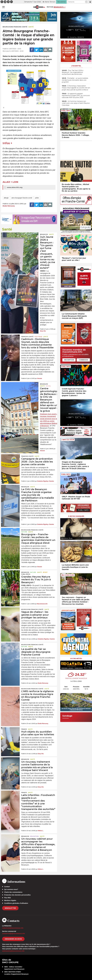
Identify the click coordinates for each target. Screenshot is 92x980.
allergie (6, 198)
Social (48, 386)
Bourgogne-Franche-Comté (15, 27)
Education (34, 836)
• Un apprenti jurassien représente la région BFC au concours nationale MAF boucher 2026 (76, 96)
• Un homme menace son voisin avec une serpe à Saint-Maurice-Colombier (76, 103)
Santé (31, 27)
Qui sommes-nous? (11, 889)
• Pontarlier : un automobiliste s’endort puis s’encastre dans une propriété (75, 80)
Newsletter (10, 908)
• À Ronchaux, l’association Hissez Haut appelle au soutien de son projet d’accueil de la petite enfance (76, 88)
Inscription (69, 360)
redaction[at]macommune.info (13, 928)
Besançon (44, 234)
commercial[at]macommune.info (14, 934)
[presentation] (62, 528)
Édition (50, 7)
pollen (37, 198)
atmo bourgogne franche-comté (22, 198)
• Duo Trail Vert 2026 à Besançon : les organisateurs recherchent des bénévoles (73, 72)
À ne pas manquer (76, 516)
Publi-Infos (26, 574)
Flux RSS (7, 898)
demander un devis (13, 939)
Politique (38, 337)
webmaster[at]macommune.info (13, 951)
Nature (24, 532)
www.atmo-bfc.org (13, 187)
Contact (7, 887)
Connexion (83, 360)
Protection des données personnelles (17, 895)
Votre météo (76, 659)
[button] (86, 2)
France (24, 729)
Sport (45, 572)
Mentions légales (10, 900)
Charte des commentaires (13, 892)
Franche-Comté (27, 337)
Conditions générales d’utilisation (16, 903)
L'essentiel (76, 66)
